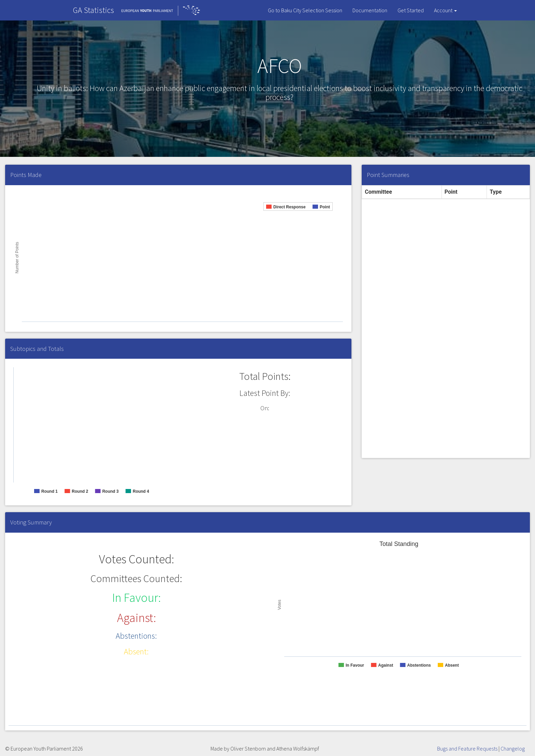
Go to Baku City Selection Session (305, 10)
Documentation (370, 10)
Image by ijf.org (279, 117)
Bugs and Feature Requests (467, 748)
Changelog (513, 748)
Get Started (411, 10)
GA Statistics (93, 10)
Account (445, 10)
